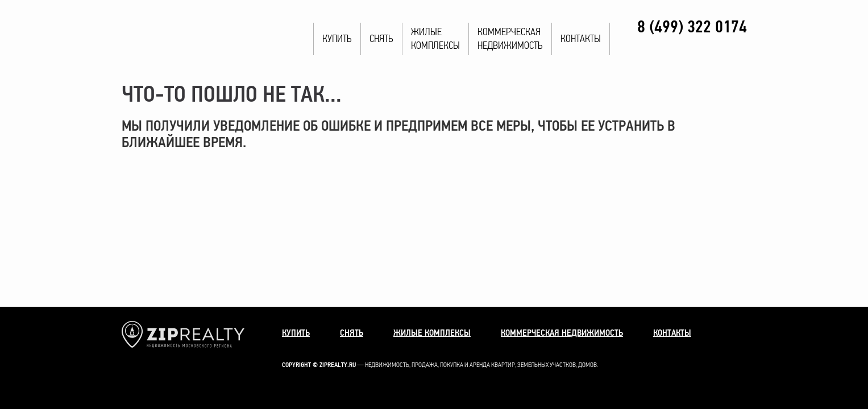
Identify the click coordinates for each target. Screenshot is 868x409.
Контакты (581, 39)
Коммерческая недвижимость (562, 333)
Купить (337, 39)
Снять (381, 39)
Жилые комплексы (432, 333)
